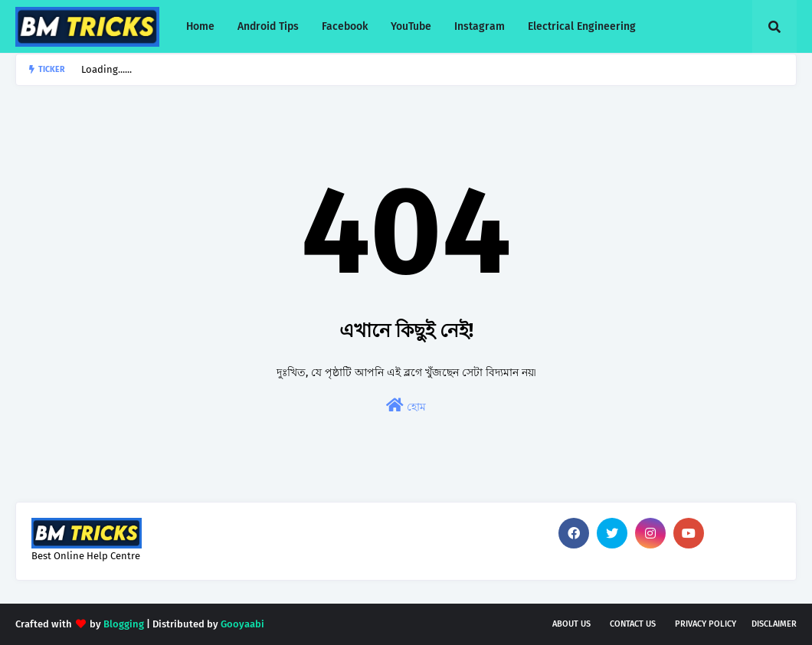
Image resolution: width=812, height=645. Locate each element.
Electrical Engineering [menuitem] (582, 26)
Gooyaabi (242, 624)
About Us (571, 624)
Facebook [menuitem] (345, 26)
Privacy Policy (706, 624)
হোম (406, 406)
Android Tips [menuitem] (268, 26)
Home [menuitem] (200, 26)
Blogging (124, 624)
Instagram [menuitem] (480, 26)
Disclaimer (774, 624)
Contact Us (633, 624)
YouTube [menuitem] (411, 26)
